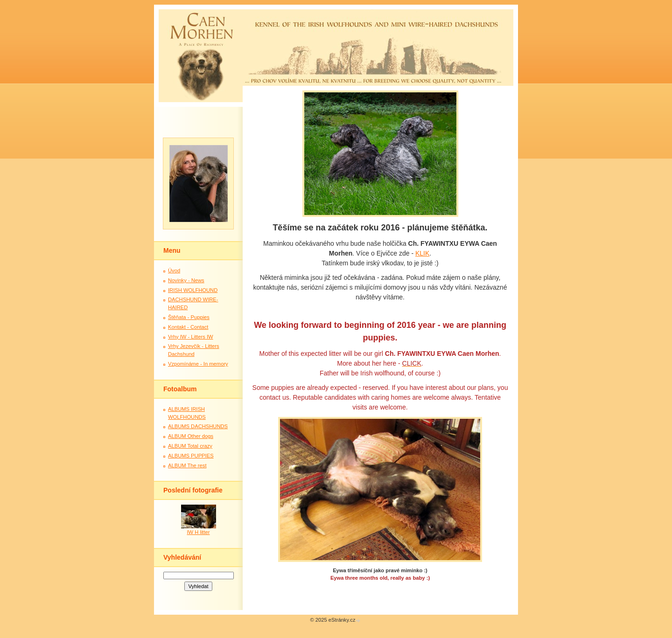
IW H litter (198, 532)
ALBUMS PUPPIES (191, 456)
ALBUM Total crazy (190, 446)
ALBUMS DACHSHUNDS (198, 426)
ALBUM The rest (187, 465)
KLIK (422, 253)
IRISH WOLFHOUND (193, 290)
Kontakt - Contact (188, 327)
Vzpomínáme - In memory (198, 364)
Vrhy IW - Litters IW (191, 337)
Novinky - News (186, 280)
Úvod (174, 270)
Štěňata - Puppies (189, 317)
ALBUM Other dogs (191, 436)
